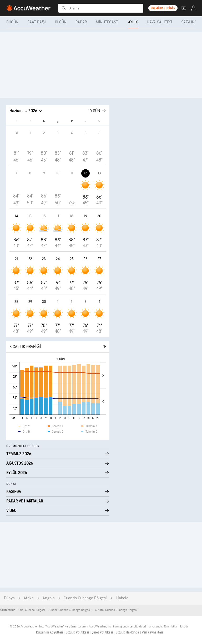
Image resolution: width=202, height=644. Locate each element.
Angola (49, 598)
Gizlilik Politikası (78, 632)
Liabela (122, 598)
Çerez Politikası (103, 632)
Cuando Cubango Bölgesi (85, 598)
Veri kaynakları (152, 632)
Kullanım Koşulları (50, 632)
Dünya (9, 598)
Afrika (29, 598)
